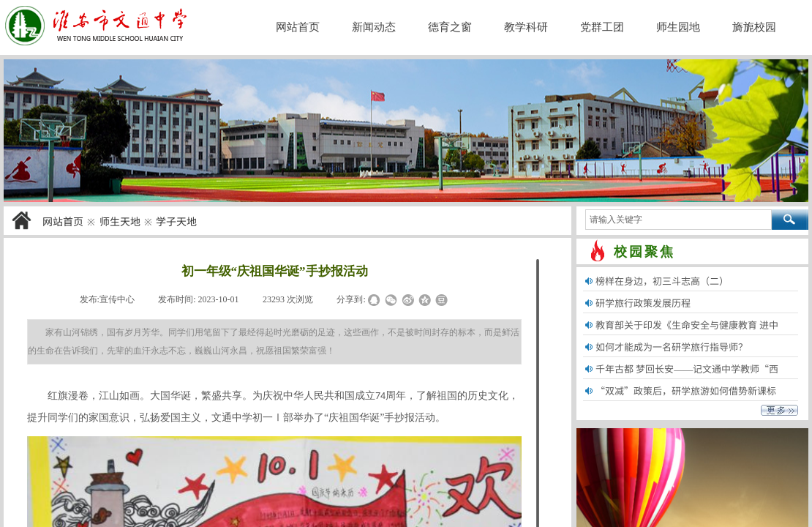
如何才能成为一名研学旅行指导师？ (672, 347)
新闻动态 (374, 27)
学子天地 (176, 221)
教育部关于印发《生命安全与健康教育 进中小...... (687, 334)
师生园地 (678, 27)
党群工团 (602, 27)
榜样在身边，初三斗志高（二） (662, 281)
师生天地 (120, 221)
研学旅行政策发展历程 (643, 303)
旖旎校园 (754, 27)
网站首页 (63, 221)
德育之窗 (450, 27)
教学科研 (526, 27)
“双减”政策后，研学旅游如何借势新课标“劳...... (686, 400)
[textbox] (678, 220)
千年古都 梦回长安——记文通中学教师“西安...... (687, 378)
